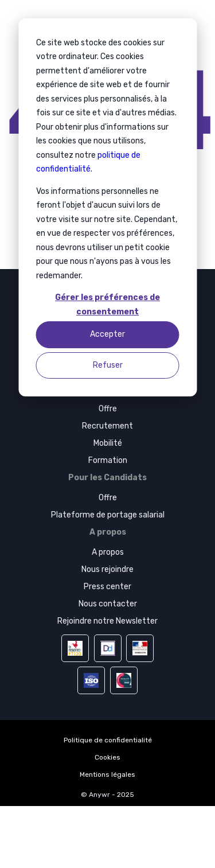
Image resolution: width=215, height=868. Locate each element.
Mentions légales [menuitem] (107, 774)
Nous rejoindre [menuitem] (107, 569)
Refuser (108, 365)
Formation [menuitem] (108, 460)
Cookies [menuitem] (107, 757)
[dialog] (107, 207)
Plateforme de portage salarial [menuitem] (108, 515)
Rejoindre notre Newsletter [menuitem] (107, 621)
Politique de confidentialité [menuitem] (108, 740)
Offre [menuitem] (108, 409)
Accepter (107, 334)
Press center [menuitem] (107, 587)
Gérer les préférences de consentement (107, 305)
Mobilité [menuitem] (108, 443)
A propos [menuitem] (108, 552)
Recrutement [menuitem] (107, 426)
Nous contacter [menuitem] (108, 604)
